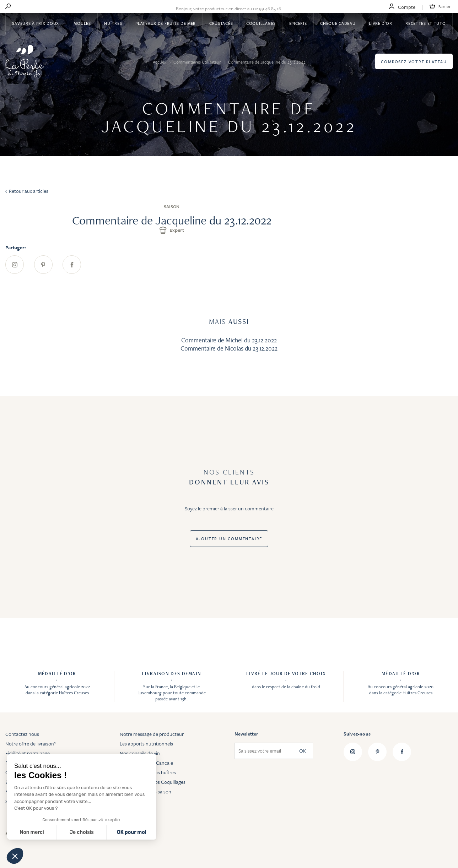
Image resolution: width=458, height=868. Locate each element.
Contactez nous (22, 734)
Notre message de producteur (152, 734)
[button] (15, 856)
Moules (82, 23)
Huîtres (113, 23)
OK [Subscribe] (303, 751)
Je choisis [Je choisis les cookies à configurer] (82, 832)
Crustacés (221, 23)
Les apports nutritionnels (146, 744)
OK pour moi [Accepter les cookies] (132, 832)
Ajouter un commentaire (229, 539)
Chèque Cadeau (338, 23)
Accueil (160, 62)
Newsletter (246, 734)
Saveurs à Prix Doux (36, 23)
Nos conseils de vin (140, 753)
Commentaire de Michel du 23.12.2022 (229, 340)
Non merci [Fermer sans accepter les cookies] (32, 832)
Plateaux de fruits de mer (166, 23)
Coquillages (261, 23)
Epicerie (298, 23)
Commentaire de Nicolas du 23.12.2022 (229, 348)
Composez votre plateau (414, 62)
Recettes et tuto (426, 23)
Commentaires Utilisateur (198, 62)
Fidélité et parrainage (28, 753)
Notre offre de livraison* (31, 744)
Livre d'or (380, 23)
